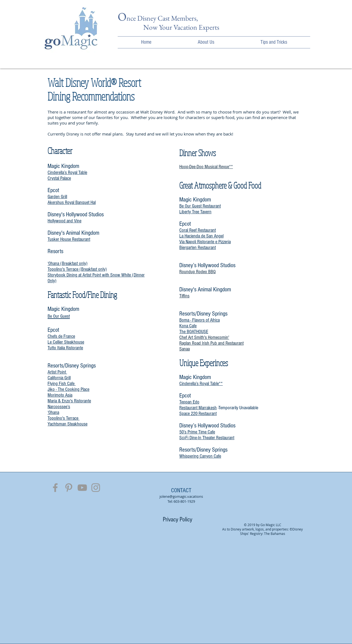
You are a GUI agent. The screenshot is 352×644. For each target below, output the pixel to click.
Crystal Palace (59, 178)
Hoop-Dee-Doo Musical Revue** (206, 167)
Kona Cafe (188, 326)
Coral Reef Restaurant (198, 230)
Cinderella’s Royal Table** (201, 384)
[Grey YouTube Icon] (82, 488)
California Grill (59, 378)
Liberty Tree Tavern (195, 212)
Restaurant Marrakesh (198, 408)
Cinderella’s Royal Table (67, 172)
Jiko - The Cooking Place (68, 389)
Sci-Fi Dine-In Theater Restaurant (207, 438)
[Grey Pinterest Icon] (69, 488)
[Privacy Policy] (177, 519)
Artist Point (57, 372)
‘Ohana (53, 412)
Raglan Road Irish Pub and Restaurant (211, 343)
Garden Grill (57, 197)
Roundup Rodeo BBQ (197, 272)
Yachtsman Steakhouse (68, 424)
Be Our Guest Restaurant (200, 206)
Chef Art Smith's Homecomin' (204, 337)
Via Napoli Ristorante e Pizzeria (205, 242)
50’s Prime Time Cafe (197, 432)
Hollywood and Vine (64, 221)
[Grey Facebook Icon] (55, 488)
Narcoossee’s (59, 407)
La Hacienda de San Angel (201, 236)
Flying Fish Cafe (62, 384)
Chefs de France (61, 336)
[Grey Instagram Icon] (96, 488)
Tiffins (184, 296)
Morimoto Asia (60, 395)
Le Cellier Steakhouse (66, 342)
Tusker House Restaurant (69, 239)
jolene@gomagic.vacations (181, 496)
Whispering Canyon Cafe (200, 456)
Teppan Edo (189, 402)
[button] (206, 42)
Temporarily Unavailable (238, 408)
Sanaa (185, 349)
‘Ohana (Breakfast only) (68, 263)
